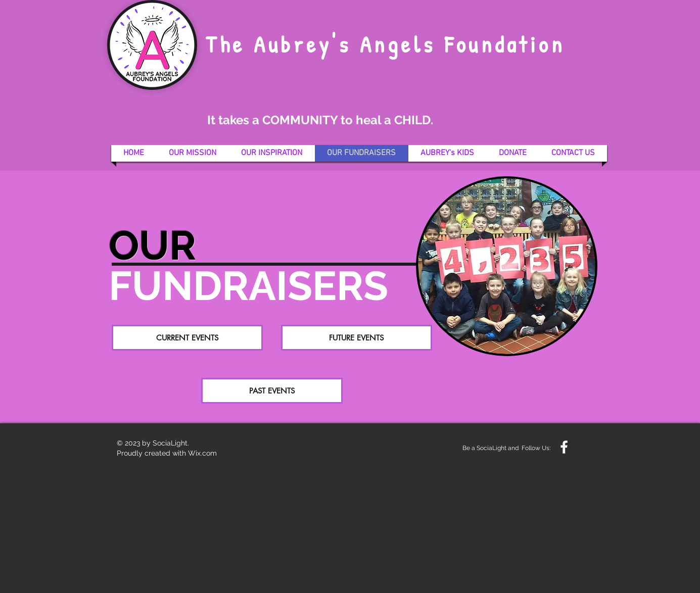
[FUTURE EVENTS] (357, 338)
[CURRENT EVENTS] (187, 338)
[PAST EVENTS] (272, 391)
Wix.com (202, 453)
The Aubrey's (278, 44)
